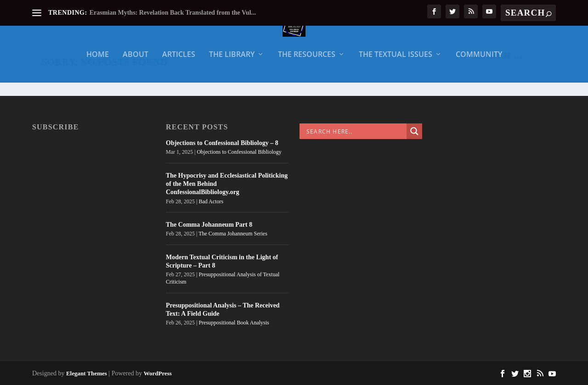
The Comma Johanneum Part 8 (209, 225)
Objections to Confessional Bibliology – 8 (222, 143)
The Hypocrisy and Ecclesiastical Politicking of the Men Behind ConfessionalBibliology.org (227, 184)
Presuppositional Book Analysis (234, 323)
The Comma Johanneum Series (233, 234)
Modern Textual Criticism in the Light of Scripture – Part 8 (222, 261)
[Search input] (355, 131)
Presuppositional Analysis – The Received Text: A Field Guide (223, 310)
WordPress (158, 373)
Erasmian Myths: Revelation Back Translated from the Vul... (173, 13)
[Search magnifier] (414, 131)
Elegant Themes (87, 373)
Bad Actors (211, 201)
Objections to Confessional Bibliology (239, 152)
